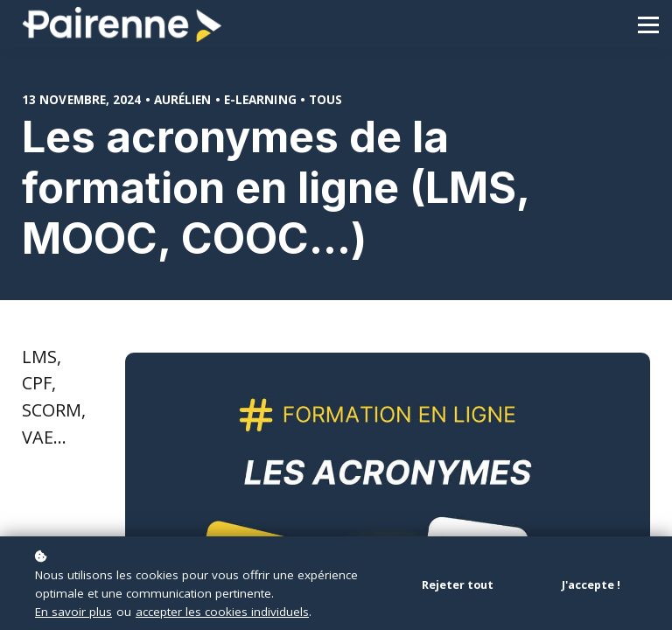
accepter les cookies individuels (222, 612)
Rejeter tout (458, 585)
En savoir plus (73, 612)
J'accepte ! (591, 585)
